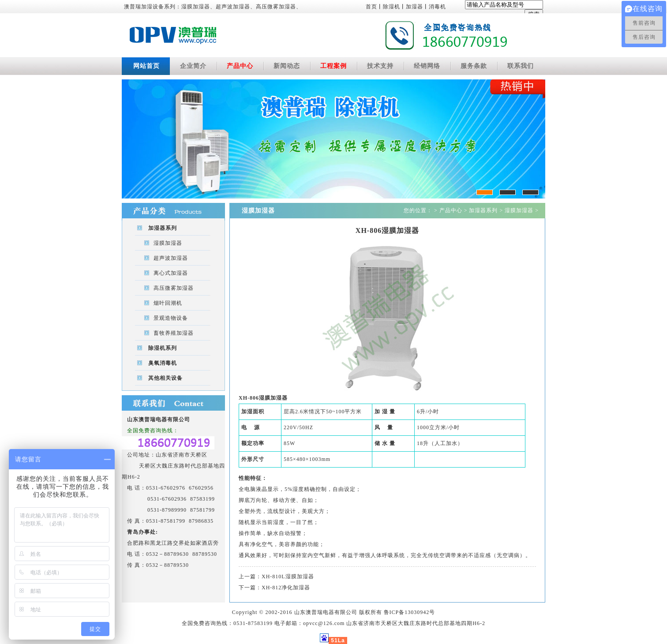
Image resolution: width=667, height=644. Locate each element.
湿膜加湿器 (168, 243)
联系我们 (521, 66)
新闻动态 (287, 66)
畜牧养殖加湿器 (174, 333)
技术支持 (380, 66)
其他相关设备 (165, 378)
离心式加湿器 (171, 273)
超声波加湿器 (171, 258)
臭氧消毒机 (163, 363)
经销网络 (427, 66)
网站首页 (146, 66)
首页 (371, 7)
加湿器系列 (163, 228)
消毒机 (437, 7)
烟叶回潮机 (168, 303)
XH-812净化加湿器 (286, 588)
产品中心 (240, 66)
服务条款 (474, 66)
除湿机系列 (163, 348)
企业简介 (193, 66)
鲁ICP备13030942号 (410, 612)
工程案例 (333, 66)
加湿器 (414, 7)
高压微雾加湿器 (174, 288)
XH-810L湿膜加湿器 (288, 577)
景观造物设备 (171, 318)
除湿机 (392, 7)
